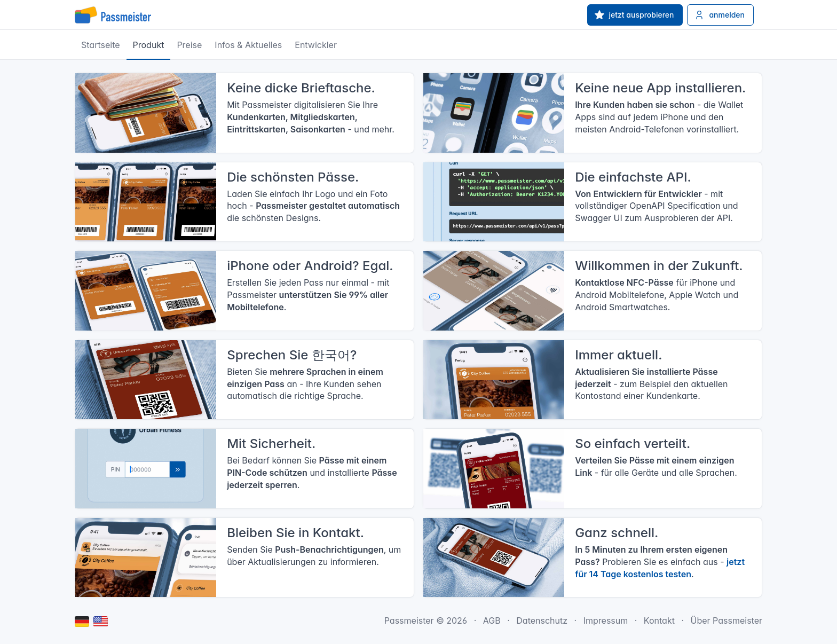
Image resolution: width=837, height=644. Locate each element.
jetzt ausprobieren (634, 15)
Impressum (606, 621)
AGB (492, 621)
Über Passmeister (727, 621)
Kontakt (659, 621)
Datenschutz (542, 621)
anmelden (719, 15)
